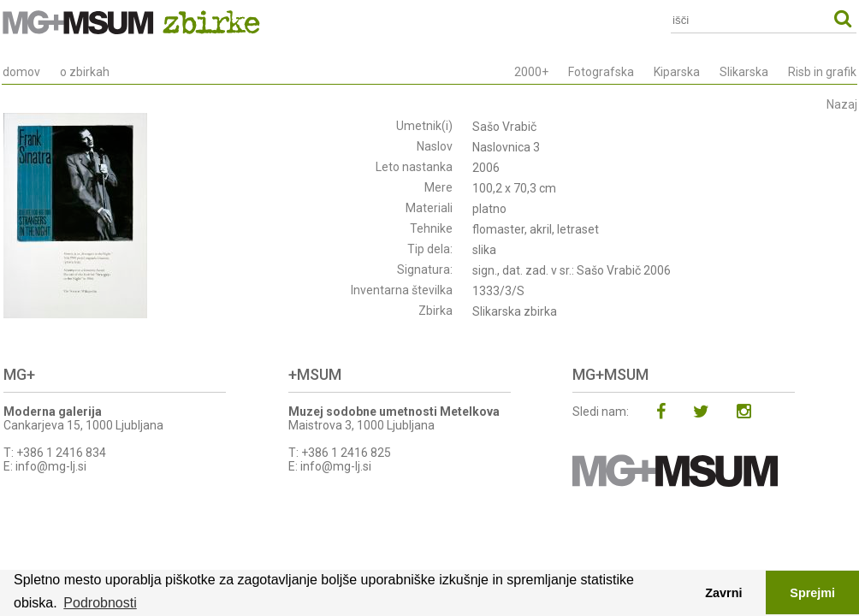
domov (21, 72)
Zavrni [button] (723, 593)
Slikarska (744, 72)
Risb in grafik (822, 72)
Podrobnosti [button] (100, 603)
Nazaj (842, 104)
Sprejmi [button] (812, 593)
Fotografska (601, 72)
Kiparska (677, 72)
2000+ (531, 72)
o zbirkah (85, 72)
